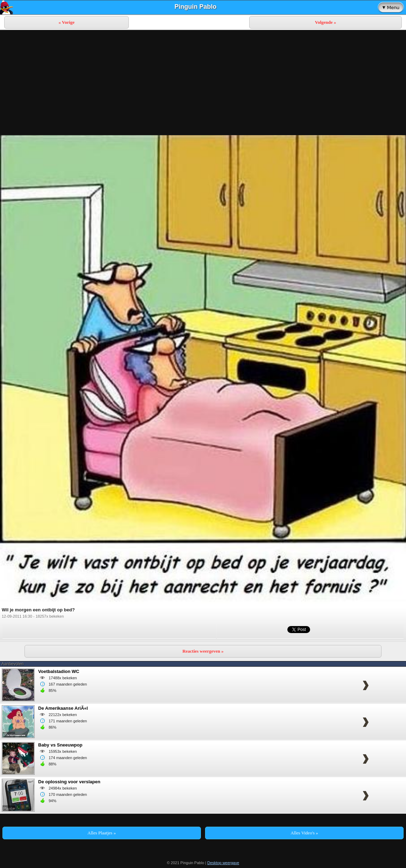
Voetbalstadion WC (59, 671)
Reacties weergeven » (203, 651)
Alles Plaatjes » (102, 833)
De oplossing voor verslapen (69, 782)
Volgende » (326, 22)
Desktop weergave (223, 863)
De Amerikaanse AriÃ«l (63, 708)
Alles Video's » (304, 833)
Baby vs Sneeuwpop (60, 745)
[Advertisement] (203, 83)
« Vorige (66, 22)
